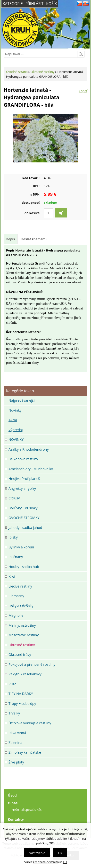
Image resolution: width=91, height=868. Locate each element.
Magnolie (16, 615)
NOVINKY (16, 439)
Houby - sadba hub (24, 567)
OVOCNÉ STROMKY (24, 518)
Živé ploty (16, 762)
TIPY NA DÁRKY (21, 694)
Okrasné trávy (20, 654)
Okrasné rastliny (43, 72)
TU (65, 862)
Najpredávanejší (22, 400)
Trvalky (14, 713)
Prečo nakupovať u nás (26, 810)
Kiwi (12, 576)
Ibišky (13, 537)
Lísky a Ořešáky (21, 606)
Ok (60, 853)
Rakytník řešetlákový (25, 674)
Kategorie (13, 4)
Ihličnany (16, 557)
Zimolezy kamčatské (25, 752)
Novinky (15, 410)
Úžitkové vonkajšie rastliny (30, 723)
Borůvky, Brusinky (23, 508)
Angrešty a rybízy (22, 488)
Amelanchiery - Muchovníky (31, 469)
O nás (13, 803)
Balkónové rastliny (23, 459)
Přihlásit (34, 4)
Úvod (12, 795)
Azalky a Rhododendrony (29, 449)
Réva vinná (17, 733)
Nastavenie (37, 853)
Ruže (12, 684)
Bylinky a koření (21, 547)
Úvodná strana (17, 72)
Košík (51, 4)
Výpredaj (16, 430)
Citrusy (14, 498)
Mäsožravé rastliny (24, 635)
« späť (83, 91)
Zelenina (15, 743)
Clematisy (16, 596)
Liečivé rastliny (20, 586)
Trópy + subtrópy (22, 703)
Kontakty (16, 819)
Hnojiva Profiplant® (24, 479)
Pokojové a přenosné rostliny (32, 664)
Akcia (13, 420)
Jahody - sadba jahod (25, 528)
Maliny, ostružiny (22, 625)
